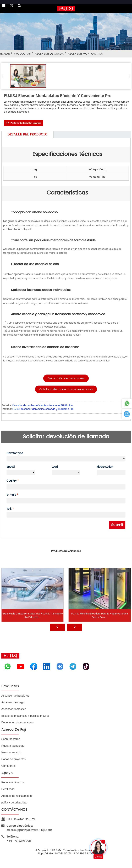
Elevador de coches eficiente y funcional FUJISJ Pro (43, 405)
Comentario (9, 766)
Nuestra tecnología (13, 746)
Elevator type (15, 453)
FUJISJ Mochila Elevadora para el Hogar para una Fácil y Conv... (100, 628)
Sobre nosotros (11, 739)
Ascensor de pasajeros (15, 696)
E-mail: (11, 495)
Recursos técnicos (13, 782)
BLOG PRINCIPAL (63, 854)
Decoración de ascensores (18, 722)
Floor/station (105, 467)
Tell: (9, 509)
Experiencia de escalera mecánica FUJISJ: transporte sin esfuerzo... (32, 628)
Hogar (5, 54)
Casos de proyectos (13, 759)
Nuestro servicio (11, 752)
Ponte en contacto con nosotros (26, 123)
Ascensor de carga (49, 54)
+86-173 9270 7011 (19, 839)
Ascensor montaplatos (85, 54)
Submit (117, 525)
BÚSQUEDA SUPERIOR (84, 854)
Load (55, 467)
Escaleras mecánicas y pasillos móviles (25, 716)
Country (12, 481)
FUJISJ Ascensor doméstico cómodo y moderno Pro (43, 409)
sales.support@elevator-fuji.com (29, 828)
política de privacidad (14, 803)
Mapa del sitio (45, 854)
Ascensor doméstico (14, 709)
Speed (11, 467)
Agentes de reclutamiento (17, 796)
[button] (128, 76)
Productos (22, 54)
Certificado (8, 789)
